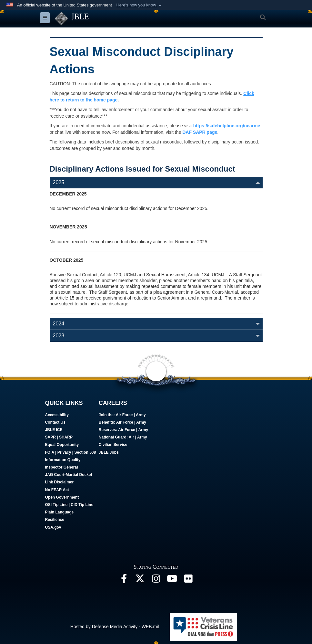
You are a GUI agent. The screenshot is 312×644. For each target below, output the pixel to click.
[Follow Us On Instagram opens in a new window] (156, 580)
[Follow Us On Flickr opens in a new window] (188, 580)
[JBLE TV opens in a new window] (172, 580)
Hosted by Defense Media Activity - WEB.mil (115, 627)
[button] (140, 5)
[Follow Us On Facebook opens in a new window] (124, 580)
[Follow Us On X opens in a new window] (140, 580)
